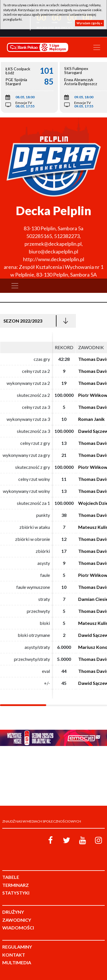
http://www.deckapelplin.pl (54, 259)
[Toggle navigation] (97, 47)
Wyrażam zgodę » (89, 23)
